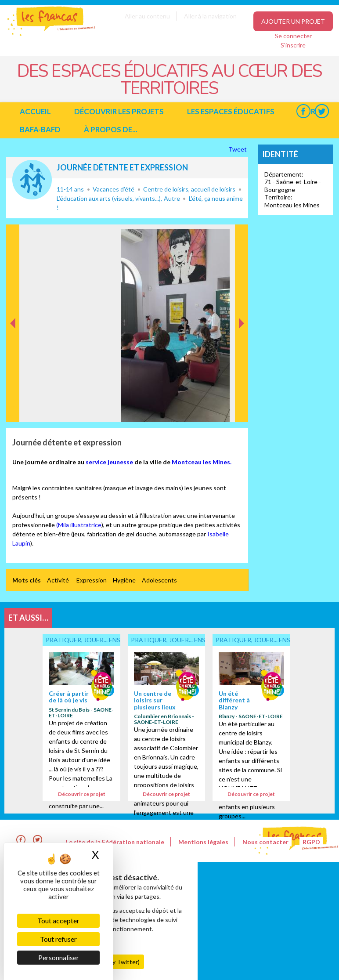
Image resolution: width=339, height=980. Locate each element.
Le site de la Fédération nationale (115, 842)
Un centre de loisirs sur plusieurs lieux (155, 700)
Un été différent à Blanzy (234, 700)
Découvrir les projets (119, 111)
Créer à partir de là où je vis (69, 697)
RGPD (311, 842)
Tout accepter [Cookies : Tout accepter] (58, 920)
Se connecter (293, 36)
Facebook (303, 111)
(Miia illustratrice (79, 525)
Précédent (13, 408)
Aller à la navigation (210, 16)
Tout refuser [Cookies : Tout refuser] (58, 939)
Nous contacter (265, 842)
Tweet (238, 149)
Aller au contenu (147, 16)
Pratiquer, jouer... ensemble (32, 180)
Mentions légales (203, 842)
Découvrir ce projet (82, 794)
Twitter (322, 111)
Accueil (35, 111)
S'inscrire (293, 45)
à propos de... (111, 129)
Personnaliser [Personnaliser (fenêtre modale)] (59, 957)
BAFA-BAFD (40, 129)
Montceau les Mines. (202, 462)
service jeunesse (109, 462)
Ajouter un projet (293, 21)
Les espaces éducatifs (231, 111)
